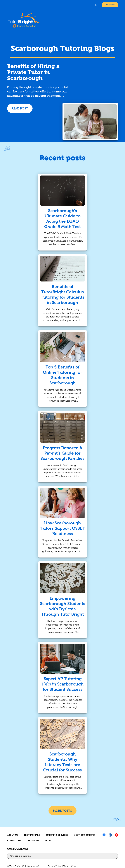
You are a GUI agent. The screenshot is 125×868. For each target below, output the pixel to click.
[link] (96, 5)
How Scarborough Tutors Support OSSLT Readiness (62, 528)
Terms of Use (70, 866)
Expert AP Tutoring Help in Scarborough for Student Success (62, 684)
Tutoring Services (57, 835)
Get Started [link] (110, 5)
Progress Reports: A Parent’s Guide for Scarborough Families (62, 453)
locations (33, 841)
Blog (48, 841)
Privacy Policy (55, 866)
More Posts (62, 811)
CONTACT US (14, 841)
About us (13, 835)
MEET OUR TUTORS (84, 835)
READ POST (20, 108)
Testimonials (32, 835)
